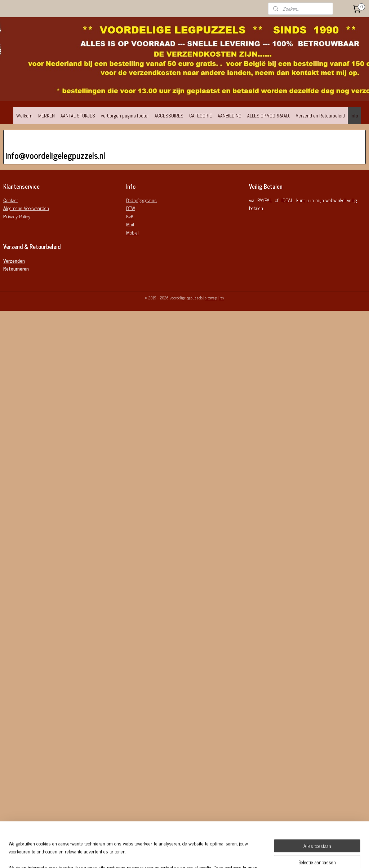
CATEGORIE (201, 116)
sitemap (211, 298)
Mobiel (132, 232)
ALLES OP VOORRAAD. (269, 116)
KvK (130, 216)
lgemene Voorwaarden (26, 208)
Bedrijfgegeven (140, 200)
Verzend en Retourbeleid (320, 116)
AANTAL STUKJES (78, 116)
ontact (11, 200)
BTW (131, 208)
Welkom (24, 116)
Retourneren (16, 268)
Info (354, 116)
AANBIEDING (230, 116)
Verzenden (14, 260)
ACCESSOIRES (169, 116)
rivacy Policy (17, 216)
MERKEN (46, 116)
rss (222, 298)
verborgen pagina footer (125, 116)
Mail (130, 224)
